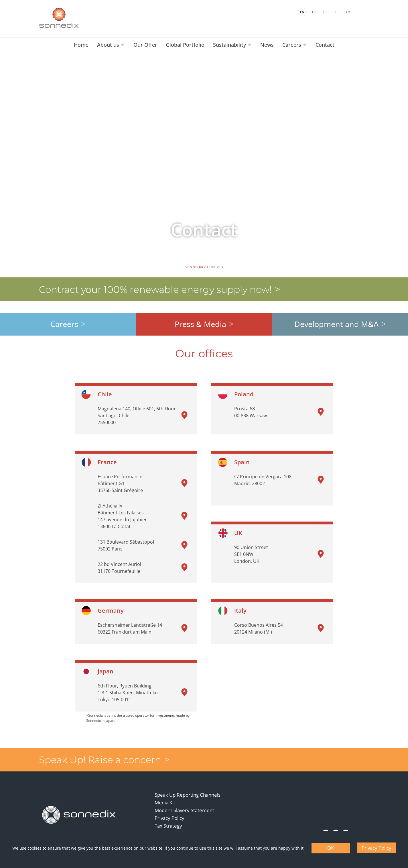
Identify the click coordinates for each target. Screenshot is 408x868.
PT (324, 12)
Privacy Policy (170, 811)
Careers (292, 43)
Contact (325, 43)
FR (347, 12)
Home (81, 43)
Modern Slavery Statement (185, 803)
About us (109, 43)
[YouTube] (335, 825)
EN (301, 12)
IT (336, 12)
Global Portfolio (185, 43)
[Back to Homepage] (80, 807)
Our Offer (145, 43)
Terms (162, 826)
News (267, 43)
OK (331, 848)
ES (313, 12)
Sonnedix (194, 265)
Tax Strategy (169, 818)
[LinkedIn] (325, 825)
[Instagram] (345, 825)
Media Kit (165, 795)
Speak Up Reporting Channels (188, 787)
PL (359, 12)
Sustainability (230, 43)
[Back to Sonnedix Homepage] (60, 17)
